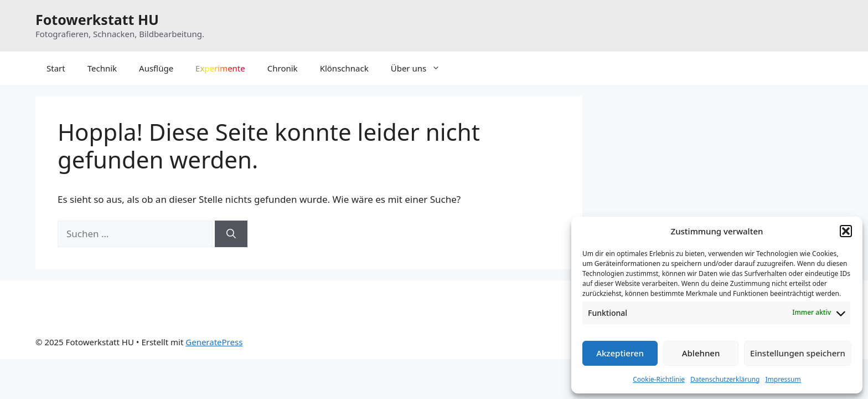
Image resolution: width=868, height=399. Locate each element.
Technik (102, 68)
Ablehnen (701, 353)
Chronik (283, 68)
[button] (846, 231)
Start (56, 68)
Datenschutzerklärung (725, 379)
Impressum (783, 379)
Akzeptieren (620, 353)
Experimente (220, 68)
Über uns (421, 68)
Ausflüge (156, 68)
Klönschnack (344, 68)
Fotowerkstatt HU (97, 19)
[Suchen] (231, 234)
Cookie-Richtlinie (659, 379)
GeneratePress (214, 342)
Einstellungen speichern (798, 353)
